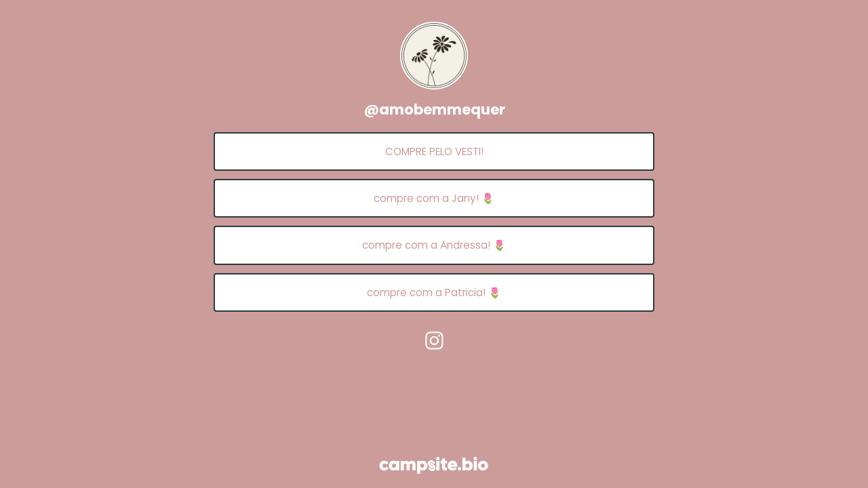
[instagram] (434, 340)
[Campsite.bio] (434, 465)
